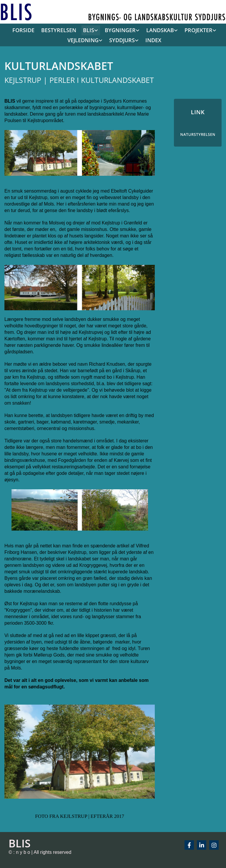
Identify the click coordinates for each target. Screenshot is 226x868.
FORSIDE (23, 30)
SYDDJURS (122, 40)
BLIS (89, 30)
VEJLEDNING (83, 40)
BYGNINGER (120, 30)
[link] (89, 30)
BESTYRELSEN (59, 30)
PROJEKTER (198, 30)
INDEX (153, 40)
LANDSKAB (160, 30)
